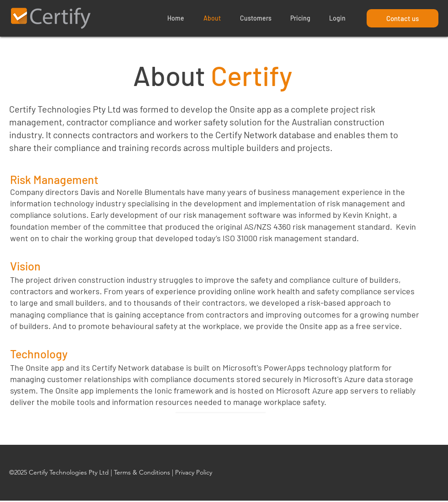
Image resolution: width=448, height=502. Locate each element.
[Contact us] (403, 18)
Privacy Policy (194, 472)
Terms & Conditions (142, 472)
